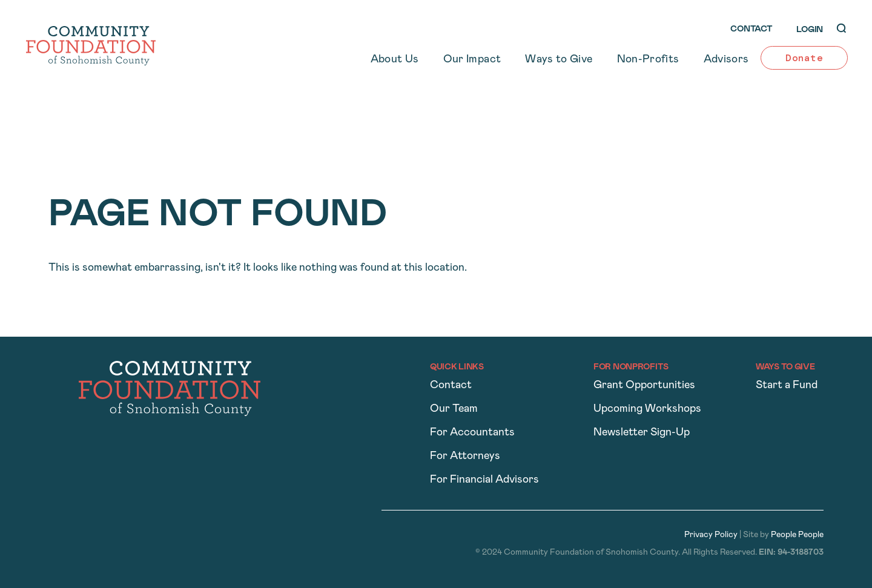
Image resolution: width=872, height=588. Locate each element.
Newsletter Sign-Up (642, 433)
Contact (451, 385)
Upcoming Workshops (647, 409)
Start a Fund (787, 385)
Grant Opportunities (644, 385)
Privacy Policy (711, 535)
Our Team (454, 409)
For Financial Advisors (484, 480)
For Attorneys (465, 456)
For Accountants (472, 433)
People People (797, 535)
